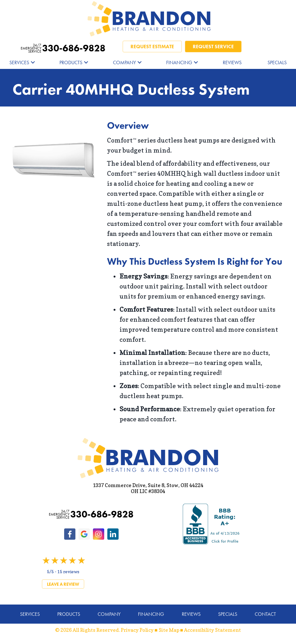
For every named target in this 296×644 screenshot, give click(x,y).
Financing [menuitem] (179, 62)
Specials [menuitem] (277, 62)
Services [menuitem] (19, 62)
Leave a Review (63, 584)
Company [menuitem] (124, 62)
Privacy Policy (137, 630)
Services (30, 614)
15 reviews (68, 571)
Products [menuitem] (71, 62)
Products (69, 614)
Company (109, 614)
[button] (33, 62)
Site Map (169, 630)
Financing (151, 614)
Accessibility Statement (212, 630)
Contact (265, 614)
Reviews (191, 614)
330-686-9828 (63, 48)
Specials (228, 614)
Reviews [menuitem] (232, 62)
